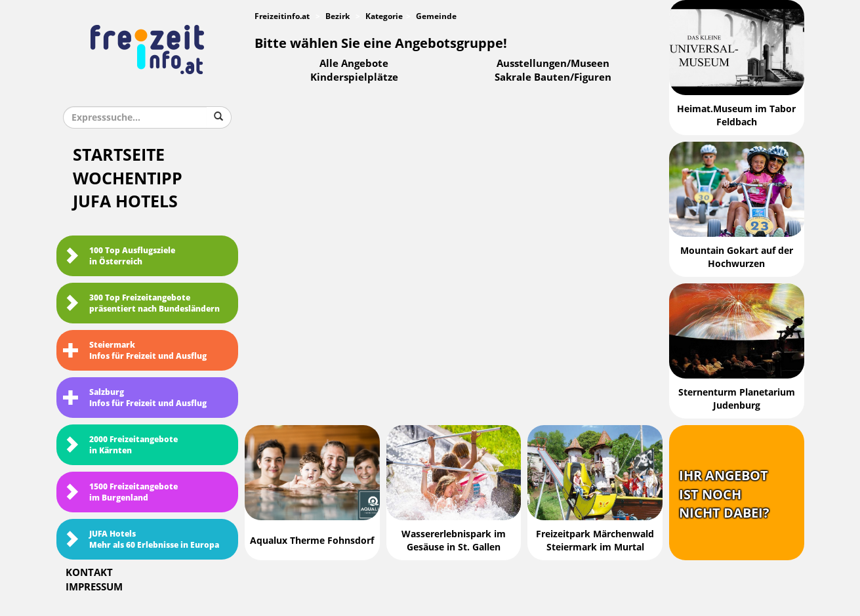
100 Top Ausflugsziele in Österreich (119, 256)
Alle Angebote (354, 64)
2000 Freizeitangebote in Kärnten (120, 445)
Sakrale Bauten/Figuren (553, 77)
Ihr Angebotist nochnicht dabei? (724, 494)
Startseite (119, 155)
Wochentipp (128, 179)
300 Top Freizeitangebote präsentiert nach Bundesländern (141, 303)
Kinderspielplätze (354, 77)
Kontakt (89, 573)
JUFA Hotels (125, 202)
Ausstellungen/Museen (553, 64)
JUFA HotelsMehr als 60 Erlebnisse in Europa (141, 540)
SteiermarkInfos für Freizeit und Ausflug (135, 351)
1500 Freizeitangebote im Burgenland (120, 492)
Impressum (94, 587)
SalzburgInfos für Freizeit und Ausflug (135, 398)
